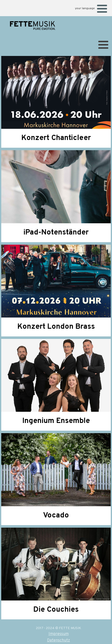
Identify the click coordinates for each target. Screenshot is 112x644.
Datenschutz (58, 641)
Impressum (59, 634)
